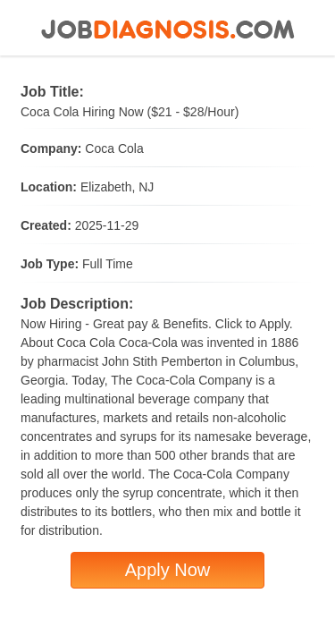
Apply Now (168, 570)
